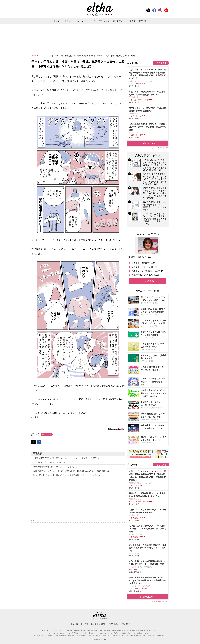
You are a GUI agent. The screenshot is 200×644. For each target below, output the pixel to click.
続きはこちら (149, 143)
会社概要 (85, 624)
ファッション (104, 21)
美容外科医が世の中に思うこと (145, 275)
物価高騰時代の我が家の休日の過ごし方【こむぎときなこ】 (55, 467)
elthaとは (74, 624)
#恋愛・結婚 (47, 435)
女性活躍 (142, 21)
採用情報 (126, 624)
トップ (57, 21)
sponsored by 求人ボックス (160, 148)
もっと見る (149, 281)
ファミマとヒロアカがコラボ (144, 267)
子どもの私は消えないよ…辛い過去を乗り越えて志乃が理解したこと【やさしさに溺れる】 (67, 475)
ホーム (34, 56)
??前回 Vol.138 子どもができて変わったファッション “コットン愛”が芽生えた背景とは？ (67, 458)
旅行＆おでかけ (120, 21)
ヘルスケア (67, 21)
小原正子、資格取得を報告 (143, 263)
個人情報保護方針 (98, 624)
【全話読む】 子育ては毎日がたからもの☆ (49, 462)
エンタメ (43, 56)
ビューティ (81, 21)
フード (92, 21)
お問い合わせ (114, 624)
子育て (133, 21)
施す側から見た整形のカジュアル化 (147, 271)
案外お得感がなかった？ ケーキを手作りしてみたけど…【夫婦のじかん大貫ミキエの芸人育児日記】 (71, 471)
